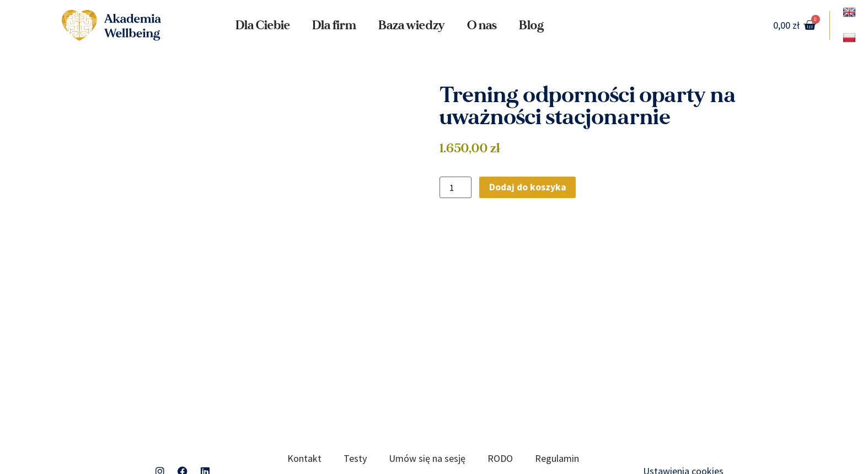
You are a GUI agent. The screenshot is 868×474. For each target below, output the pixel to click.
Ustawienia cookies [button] (683, 422)
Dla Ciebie (263, 25)
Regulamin (557, 409)
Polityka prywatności (357, 435)
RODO (500, 409)
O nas (482, 25)
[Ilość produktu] (456, 188)
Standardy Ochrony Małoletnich (487, 435)
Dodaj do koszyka (528, 187)
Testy (355, 409)
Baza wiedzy (412, 25)
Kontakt (304, 409)
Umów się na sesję (427, 409)
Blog (531, 25)
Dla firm (334, 25)
